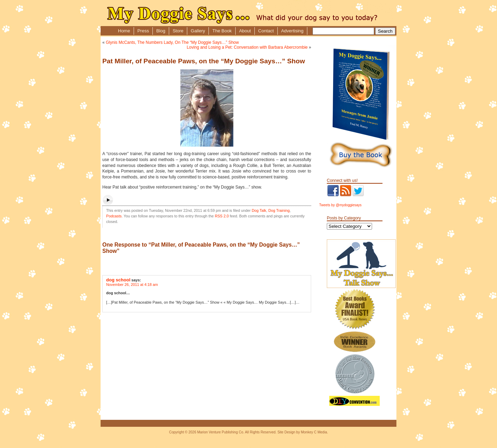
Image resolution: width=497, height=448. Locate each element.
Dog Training (279, 210)
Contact (266, 31)
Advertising (292, 31)
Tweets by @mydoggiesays (340, 205)
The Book (222, 31)
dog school (118, 280)
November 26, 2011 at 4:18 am (132, 285)
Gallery (198, 31)
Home (124, 31)
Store (178, 31)
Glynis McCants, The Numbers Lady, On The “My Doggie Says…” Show (172, 42)
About (245, 31)
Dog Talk (259, 210)
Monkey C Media (314, 432)
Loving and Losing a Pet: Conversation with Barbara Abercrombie (247, 47)
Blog (161, 31)
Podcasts (114, 216)
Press (143, 31)
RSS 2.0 (222, 216)
